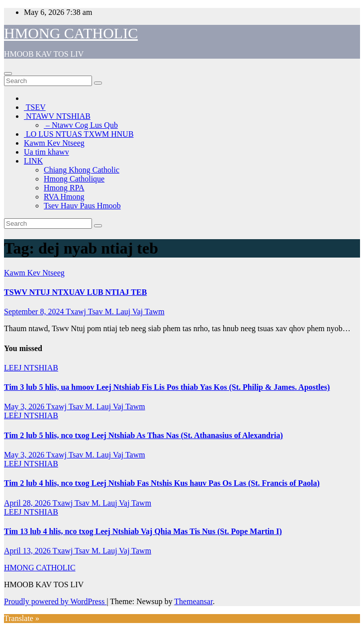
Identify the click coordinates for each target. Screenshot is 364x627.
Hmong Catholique (74, 179)
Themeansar (193, 601)
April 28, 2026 (28, 503)
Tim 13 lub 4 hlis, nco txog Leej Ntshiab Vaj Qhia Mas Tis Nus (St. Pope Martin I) (143, 531)
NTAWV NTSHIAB (57, 116)
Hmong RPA (64, 188)
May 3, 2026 (25, 406)
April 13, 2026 (28, 551)
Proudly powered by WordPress (55, 601)
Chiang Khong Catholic (82, 170)
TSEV (35, 107)
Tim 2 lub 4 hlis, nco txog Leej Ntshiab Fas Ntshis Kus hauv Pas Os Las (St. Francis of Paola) (162, 483)
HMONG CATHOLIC (71, 33)
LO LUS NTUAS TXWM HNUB (79, 134)
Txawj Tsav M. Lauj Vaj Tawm (115, 312)
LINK (33, 161)
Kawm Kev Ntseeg (54, 143)
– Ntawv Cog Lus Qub (81, 125)
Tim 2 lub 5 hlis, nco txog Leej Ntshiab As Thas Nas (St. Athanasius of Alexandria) (143, 435)
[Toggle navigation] (8, 74)
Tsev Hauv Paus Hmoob (82, 206)
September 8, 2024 (35, 312)
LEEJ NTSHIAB (31, 368)
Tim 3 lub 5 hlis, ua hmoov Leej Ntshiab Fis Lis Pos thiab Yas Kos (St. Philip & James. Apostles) (167, 387)
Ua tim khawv (46, 152)
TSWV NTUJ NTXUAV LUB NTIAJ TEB (75, 292)
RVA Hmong (64, 197)
